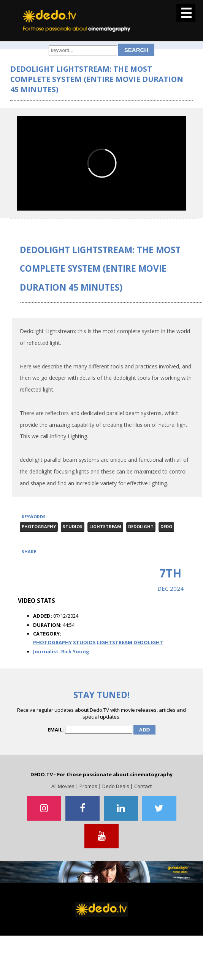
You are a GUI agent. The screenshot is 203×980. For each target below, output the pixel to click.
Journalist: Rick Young (61, 651)
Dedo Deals (116, 786)
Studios (73, 526)
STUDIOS (84, 642)
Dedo (166, 526)
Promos (88, 786)
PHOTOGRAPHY (52, 642)
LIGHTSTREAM (115, 642)
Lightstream (105, 526)
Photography (39, 526)
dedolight (141, 526)
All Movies (63, 786)
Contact (143, 786)
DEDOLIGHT (148, 642)
